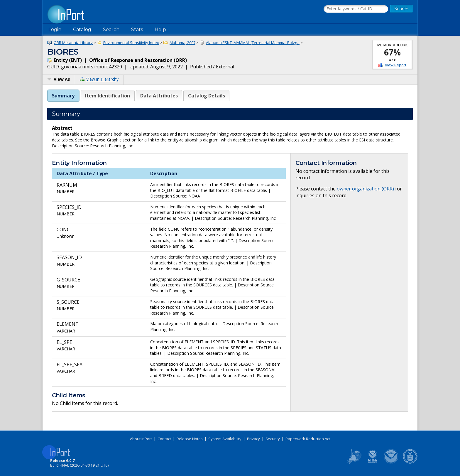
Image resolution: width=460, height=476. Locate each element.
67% (392, 52)
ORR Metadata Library (73, 43)
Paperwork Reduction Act (308, 439)
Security (273, 439)
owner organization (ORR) (365, 189)
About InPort (141, 439)
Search (111, 29)
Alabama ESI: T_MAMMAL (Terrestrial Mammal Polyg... (253, 43)
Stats (137, 29)
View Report (396, 65)
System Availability (225, 439)
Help (160, 29)
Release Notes (190, 439)
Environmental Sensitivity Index (131, 43)
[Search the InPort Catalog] (356, 9)
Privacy (253, 439)
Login (55, 29)
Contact (164, 439)
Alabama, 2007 (182, 43)
